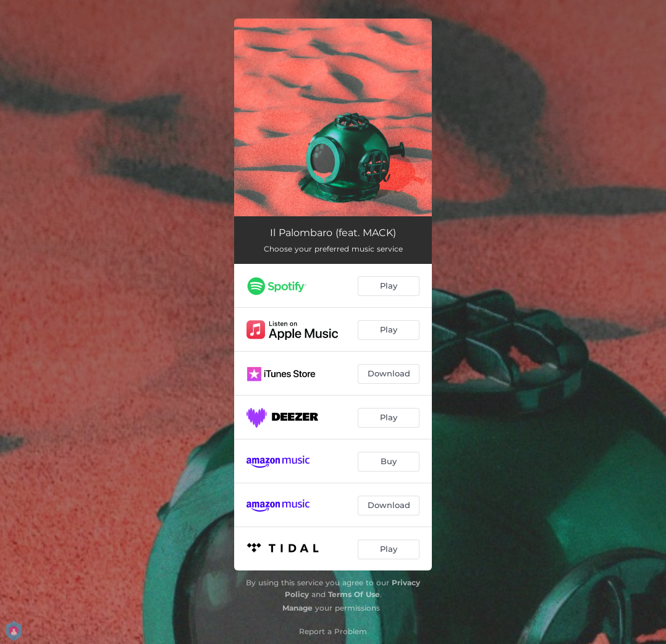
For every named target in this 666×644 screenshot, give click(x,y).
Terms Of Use (354, 594)
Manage (297, 608)
